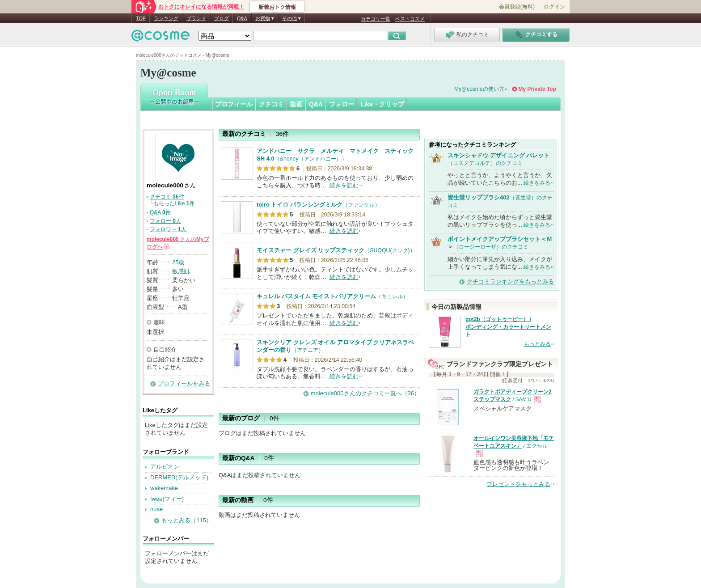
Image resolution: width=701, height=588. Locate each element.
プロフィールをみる (184, 383)
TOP (141, 18)
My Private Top (537, 89)
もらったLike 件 (174, 203)
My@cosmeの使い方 (479, 89)
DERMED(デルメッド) (179, 477)
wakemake (164, 488)
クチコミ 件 (167, 197)
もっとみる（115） (187, 520)
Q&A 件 (160, 212)
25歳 (178, 262)
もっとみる (537, 344)
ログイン (554, 7)
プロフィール (234, 104)
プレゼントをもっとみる (518, 484)
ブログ (222, 18)
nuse (156, 509)
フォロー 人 (165, 221)
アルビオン (165, 467)
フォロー (342, 104)
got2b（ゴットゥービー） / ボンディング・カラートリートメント (508, 327)
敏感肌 (181, 271)
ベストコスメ (410, 19)
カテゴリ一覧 (376, 19)
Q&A (242, 18)
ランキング (166, 18)
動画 (296, 104)
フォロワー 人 (168, 229)
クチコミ (271, 104)
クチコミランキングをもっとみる (510, 281)
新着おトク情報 (277, 7)
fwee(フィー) (167, 499)
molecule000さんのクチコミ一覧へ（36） (365, 393)
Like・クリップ (382, 104)
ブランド (196, 18)
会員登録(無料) (517, 7)
